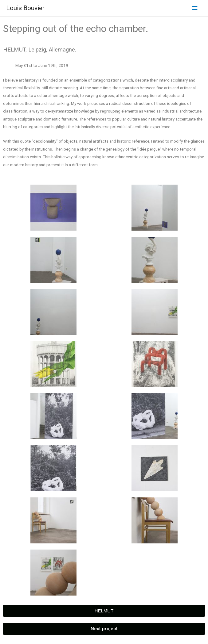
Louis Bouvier (25, 8)
